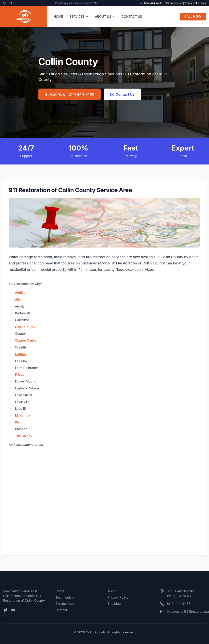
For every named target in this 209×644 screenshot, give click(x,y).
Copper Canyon (27, 340)
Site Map (114, 604)
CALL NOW (193, 17)
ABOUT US (105, 17)
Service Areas (66, 604)
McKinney (23, 415)
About (112, 591)
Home (60, 591)
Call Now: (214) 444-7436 (70, 94)
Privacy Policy (118, 597)
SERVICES (79, 17)
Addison (21, 293)
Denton (20, 354)
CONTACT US (132, 17)
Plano (19, 422)
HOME (58, 17)
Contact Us (122, 94)
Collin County (25, 327)
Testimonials (65, 597)
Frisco (20, 374)
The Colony (24, 436)
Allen (19, 299)
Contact (61, 610)
